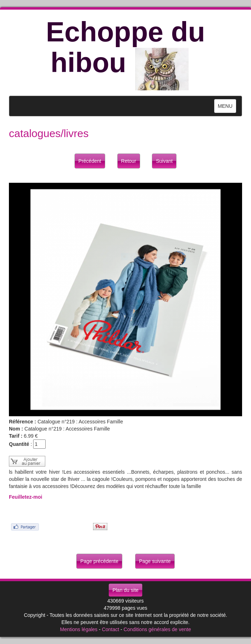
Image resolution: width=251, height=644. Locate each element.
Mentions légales (79, 629)
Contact (111, 629)
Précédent (90, 161)
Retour (129, 161)
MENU (227, 108)
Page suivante (155, 561)
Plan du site (125, 590)
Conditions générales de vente (157, 629)
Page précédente (99, 561)
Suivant (164, 161)
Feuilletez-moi (25, 497)
